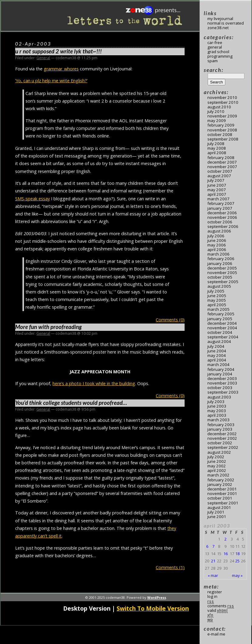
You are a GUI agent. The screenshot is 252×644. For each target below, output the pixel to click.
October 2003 (220, 388)
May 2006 (217, 245)
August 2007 (219, 176)
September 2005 (223, 282)
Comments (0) (170, 320)
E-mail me (216, 634)
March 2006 (218, 254)
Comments (221, 606)
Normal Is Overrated (226, 23)
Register (215, 592)
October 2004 (220, 332)
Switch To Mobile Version (153, 608)
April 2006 (217, 249)
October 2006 (220, 222)
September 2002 (223, 447)
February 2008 (221, 158)
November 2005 (222, 273)
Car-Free (215, 42)
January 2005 (220, 319)
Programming (220, 56)
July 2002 (216, 457)
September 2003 (223, 392)
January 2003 (220, 429)
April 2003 (217, 415)
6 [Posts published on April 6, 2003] (207, 546)
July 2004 (216, 346)
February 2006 (221, 259)
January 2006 (220, 263)
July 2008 (216, 144)
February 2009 (221, 125)
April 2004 (217, 360)
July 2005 (216, 291)
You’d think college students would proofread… (71, 403)
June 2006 (217, 240)
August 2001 (219, 507)
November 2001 (222, 493)
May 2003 (217, 411)
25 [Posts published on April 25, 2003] (237, 561)
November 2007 (222, 167)
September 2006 (223, 226)
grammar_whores (61, 69)
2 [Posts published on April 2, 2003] (225, 539)
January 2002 (220, 484)
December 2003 (222, 378)
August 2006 (219, 231)
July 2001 (216, 512)
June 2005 (217, 296)
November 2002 (222, 438)
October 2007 (220, 171)
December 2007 (222, 162)
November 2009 (222, 116)
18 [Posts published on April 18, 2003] (237, 554)
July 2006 (216, 236)
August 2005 (219, 286)
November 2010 (222, 97)
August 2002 (219, 452)
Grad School (218, 52)
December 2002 (222, 434)
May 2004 (217, 355)
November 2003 (222, 383)
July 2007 (216, 180)
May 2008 (217, 148)
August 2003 (219, 397)
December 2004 (222, 323)
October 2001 (220, 498)
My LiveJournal (220, 19)
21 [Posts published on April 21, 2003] (213, 561)
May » (237, 575)
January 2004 (220, 374)
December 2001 (222, 489)
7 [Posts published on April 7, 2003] (213, 546)
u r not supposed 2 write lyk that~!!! (58, 51)
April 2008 (217, 153)
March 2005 (218, 309)
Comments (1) (170, 567)
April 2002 (217, 470)
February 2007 (221, 203)
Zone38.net (218, 28)
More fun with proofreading (48, 327)
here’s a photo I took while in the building (94, 383)
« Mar (213, 575)
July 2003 (216, 402)
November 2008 (222, 130)
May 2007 (217, 190)
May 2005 (217, 300)
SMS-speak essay (32, 199)
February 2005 (221, 314)
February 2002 (221, 480)
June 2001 (217, 517)
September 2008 (223, 139)
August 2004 (219, 341)
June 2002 (217, 461)
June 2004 (217, 351)
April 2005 (217, 305)
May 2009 (217, 120)
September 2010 (223, 102)
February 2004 (221, 369)
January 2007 (220, 208)
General (43, 58)
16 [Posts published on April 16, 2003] (226, 554)
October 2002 (220, 443)
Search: (213, 70)
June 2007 (217, 185)
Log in (212, 596)
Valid (218, 610)
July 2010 (216, 111)
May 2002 (217, 466)
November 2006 (222, 217)
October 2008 (220, 134)
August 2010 (219, 107)
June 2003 (217, 406)
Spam (213, 61)
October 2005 (220, 277)
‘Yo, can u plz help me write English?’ (51, 81)
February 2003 (221, 425)
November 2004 (222, 328)
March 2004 (218, 364)
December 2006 (222, 213)
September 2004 (223, 337)
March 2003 (218, 420)
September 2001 (223, 503)
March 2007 (218, 199)
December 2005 (222, 268)
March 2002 (218, 475)
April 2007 (217, 194)
